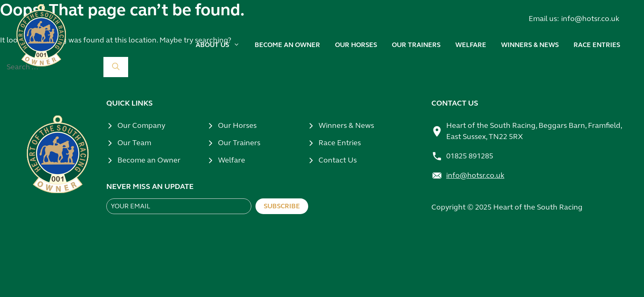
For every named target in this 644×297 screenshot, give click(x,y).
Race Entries (597, 45)
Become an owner (287, 45)
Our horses (356, 45)
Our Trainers (239, 143)
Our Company (141, 125)
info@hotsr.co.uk (590, 19)
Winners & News (346, 125)
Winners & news (530, 45)
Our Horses (237, 125)
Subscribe (282, 206)
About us (221, 45)
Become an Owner (149, 160)
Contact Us (338, 160)
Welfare (471, 45)
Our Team (134, 143)
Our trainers (416, 45)
